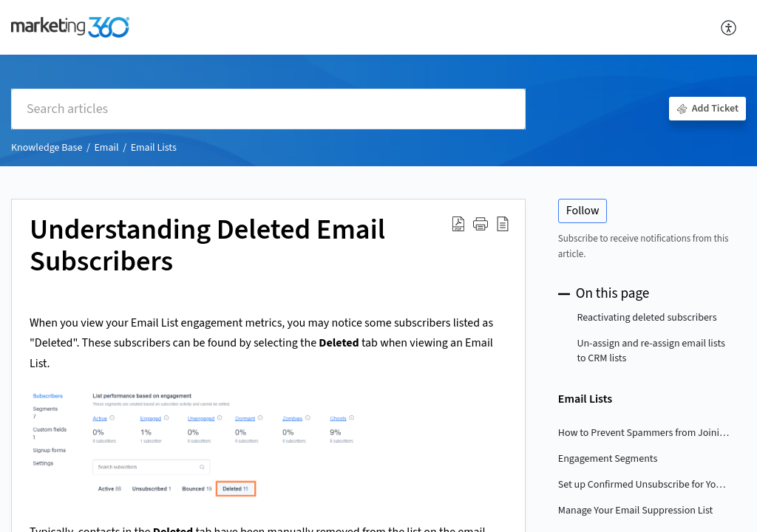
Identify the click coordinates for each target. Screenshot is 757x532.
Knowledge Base (47, 148)
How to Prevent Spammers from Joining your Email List (645, 433)
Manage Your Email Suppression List (635, 511)
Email (106, 148)
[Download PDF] (458, 224)
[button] (481, 224)
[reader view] (503, 224)
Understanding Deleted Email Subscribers (207, 247)
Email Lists (154, 148)
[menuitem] (729, 27)
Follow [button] (583, 211)
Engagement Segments (608, 459)
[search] (268, 109)
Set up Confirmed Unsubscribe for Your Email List (645, 485)
